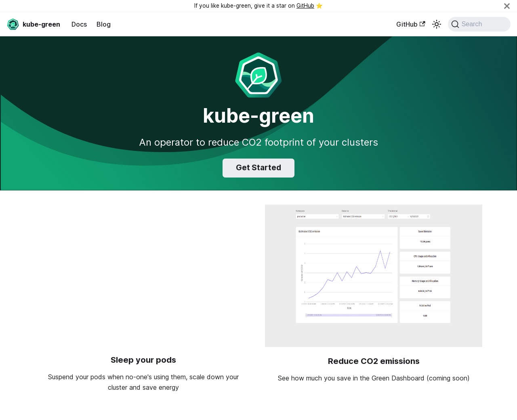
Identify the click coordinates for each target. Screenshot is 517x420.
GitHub (305, 6)
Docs (79, 24)
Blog (104, 24)
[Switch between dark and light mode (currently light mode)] (437, 24)
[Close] (507, 6)
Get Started (258, 168)
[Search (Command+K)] (479, 24)
